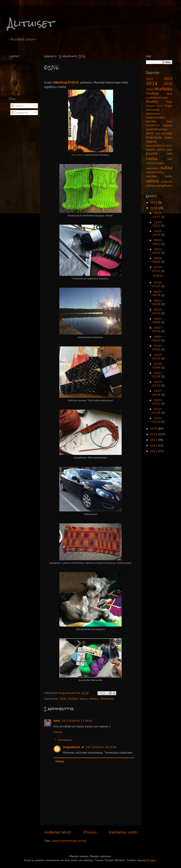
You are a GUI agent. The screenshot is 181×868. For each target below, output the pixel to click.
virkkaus (94, 699)
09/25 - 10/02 (158, 242)
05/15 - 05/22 (158, 311)
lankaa (83, 699)
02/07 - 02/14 (158, 393)
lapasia (151, 141)
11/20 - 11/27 (158, 215)
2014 (152, 83)
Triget (168, 106)
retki (169, 153)
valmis (152, 181)
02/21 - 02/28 (158, 375)
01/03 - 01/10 (158, 420)
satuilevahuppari (155, 163)
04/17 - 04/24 (158, 329)
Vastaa (58, 732)
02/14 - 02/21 (158, 384)
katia (158, 133)
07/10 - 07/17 (158, 284)
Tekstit (17, 106)
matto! (168, 146)
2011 (154, 451)
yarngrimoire (164, 185)
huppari (168, 125)
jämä (150, 133)
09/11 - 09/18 (158, 251)
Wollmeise (107, 699)
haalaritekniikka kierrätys (155, 119)
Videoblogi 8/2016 (66, 82)
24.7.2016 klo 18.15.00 (101, 747)
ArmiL (57, 721)
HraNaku (163, 89)
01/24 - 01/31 (158, 402)
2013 (168, 79)
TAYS (160, 106)
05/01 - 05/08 (158, 320)
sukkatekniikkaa (155, 172)
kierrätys (167, 133)
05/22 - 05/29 (158, 302)
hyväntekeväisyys (157, 129)
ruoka (152, 158)
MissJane (77, 155)
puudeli (152, 153)
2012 (149, 79)
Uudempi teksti (58, 832)
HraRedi (73, 699)
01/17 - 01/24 (158, 411)
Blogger (152, 860)
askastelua (153, 113)
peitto (161, 149)
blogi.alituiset (67, 693)
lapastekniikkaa (155, 146)
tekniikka (151, 176)
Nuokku (152, 101)
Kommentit (20, 112)
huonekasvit (153, 125)
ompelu (151, 149)
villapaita (167, 181)
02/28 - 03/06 (158, 365)
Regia (169, 102)
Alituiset (31, 23)
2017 (154, 202)
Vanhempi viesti (123, 832)
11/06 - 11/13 (158, 224)
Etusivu (90, 832)
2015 (168, 84)
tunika (168, 176)
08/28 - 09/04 (158, 260)
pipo (170, 149)
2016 (63, 699)
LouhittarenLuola (157, 97)
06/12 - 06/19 (158, 293)
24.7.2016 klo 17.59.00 (77, 721)
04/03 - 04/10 (158, 338)
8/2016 (158, 276)
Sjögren (150, 106)
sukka (166, 167)
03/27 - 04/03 (158, 347)
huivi (169, 121)
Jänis (169, 94)
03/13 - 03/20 (158, 356)
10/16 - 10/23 (158, 233)
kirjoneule (154, 137)
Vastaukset (65, 740)
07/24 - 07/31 (158, 269)
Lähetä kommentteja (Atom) (69, 841)
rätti (170, 159)
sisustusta (152, 168)
